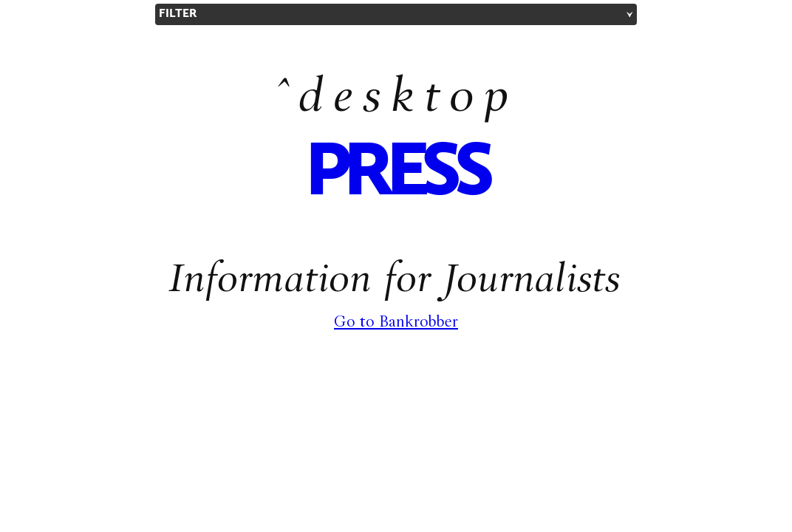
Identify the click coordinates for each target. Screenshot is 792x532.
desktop (408, 100)
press (396, 174)
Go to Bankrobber (396, 323)
